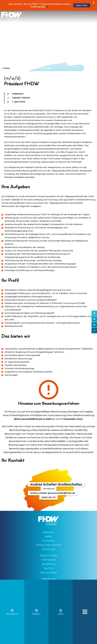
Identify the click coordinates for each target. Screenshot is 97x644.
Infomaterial (48, 560)
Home (7, 68)
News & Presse (48, 572)
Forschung (48, 549)
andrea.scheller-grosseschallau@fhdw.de (53, 493)
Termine (48, 568)
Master (49, 536)
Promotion (48, 541)
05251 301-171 (49, 497)
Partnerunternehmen (48, 545)
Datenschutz (48, 579)
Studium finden (49, 555)
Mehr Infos (82, 5)
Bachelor (48, 532)
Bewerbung (49, 564)
